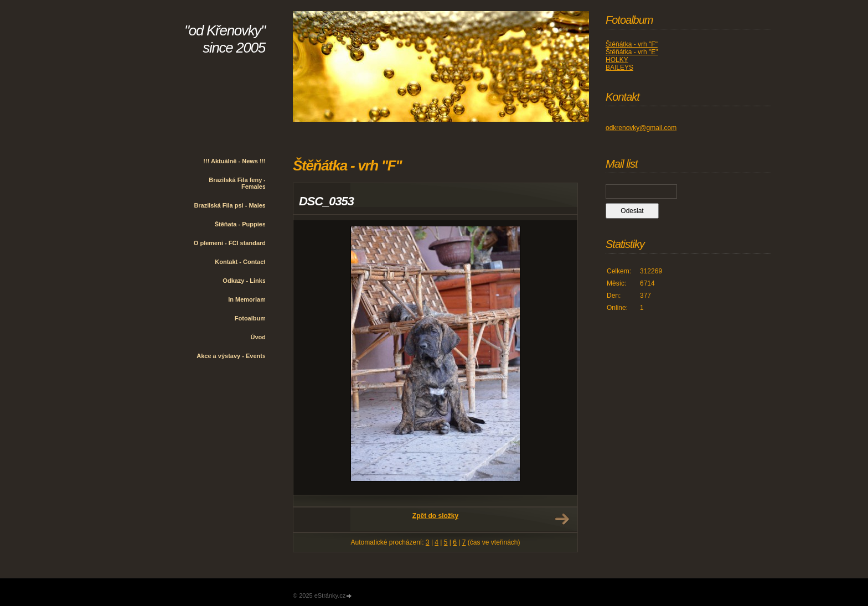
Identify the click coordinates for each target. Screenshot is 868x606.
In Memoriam (247, 299)
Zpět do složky (435, 516)
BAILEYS (619, 68)
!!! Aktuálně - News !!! (234, 161)
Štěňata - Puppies (240, 224)
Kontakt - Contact (240, 262)
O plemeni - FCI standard (230, 243)
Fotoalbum (250, 318)
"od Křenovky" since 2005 (225, 39)
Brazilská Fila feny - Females (237, 183)
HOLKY (617, 60)
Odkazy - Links (244, 281)
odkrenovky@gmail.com (641, 128)
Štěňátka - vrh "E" (632, 52)
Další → (562, 519)
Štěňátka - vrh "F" (632, 44)
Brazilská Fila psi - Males (230, 205)
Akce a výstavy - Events (231, 356)
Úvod (259, 337)
